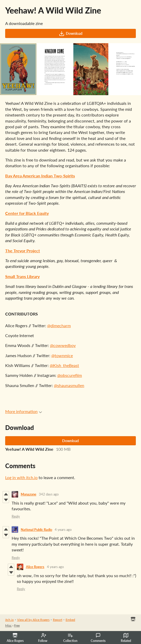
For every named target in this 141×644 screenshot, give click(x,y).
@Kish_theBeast (64, 365)
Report (58, 620)
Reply (16, 516)
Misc (8, 625)
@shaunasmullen (69, 385)
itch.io (9, 620)
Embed (70, 620)
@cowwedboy (63, 345)
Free (17, 625)
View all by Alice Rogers (33, 620)
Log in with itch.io (21, 477)
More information (24, 411)
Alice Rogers (35, 567)
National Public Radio (36, 530)
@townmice (62, 355)
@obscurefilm (70, 375)
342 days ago (49, 494)
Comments (98, 638)
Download (71, 34)
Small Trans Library (22, 276)
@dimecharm (59, 326)
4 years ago (63, 530)
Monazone (29, 494)
